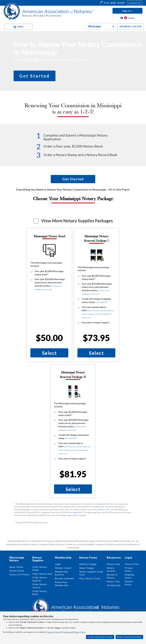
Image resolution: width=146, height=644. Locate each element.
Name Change (87, 568)
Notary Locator (111, 569)
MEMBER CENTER (131, 26)
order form (99, 507)
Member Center (63, 568)
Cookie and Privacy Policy (74, 632)
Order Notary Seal (42, 574)
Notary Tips (113, 581)
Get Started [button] (35, 76)
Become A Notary (112, 576)
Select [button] (49, 353)
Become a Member (65, 578)
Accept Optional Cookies (100, 637)
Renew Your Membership (61, 584)
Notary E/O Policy (19, 574)
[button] (127, 11)
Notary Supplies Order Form (91, 573)
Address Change (88, 564)
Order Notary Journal (40, 586)
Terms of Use (53, 632)
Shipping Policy (129, 576)
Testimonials (114, 585)
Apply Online (16, 567)
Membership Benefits (61, 573)
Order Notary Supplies (40, 579)
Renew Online (17, 571)
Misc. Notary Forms (90, 578)
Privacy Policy (129, 569)
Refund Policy (129, 583)
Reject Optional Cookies (129, 637)
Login (58, 564)
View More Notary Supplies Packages (77, 221)
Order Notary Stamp (40, 568)
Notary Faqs (113, 564)
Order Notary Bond (40, 593)
